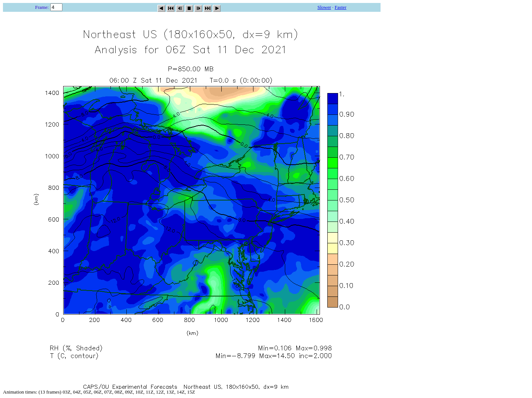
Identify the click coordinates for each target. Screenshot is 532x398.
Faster (341, 7)
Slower (324, 7)
